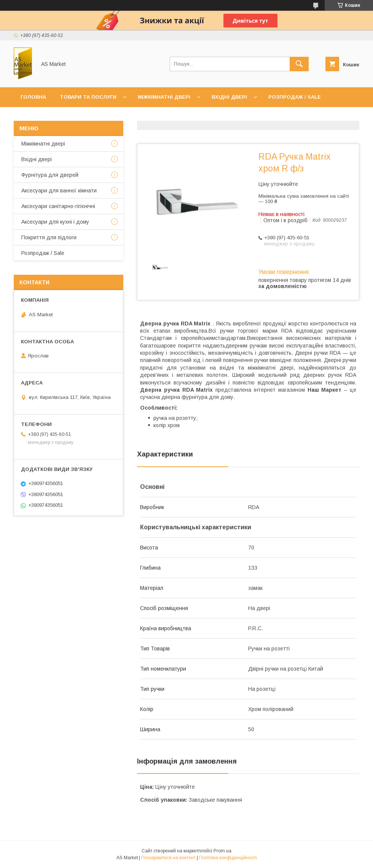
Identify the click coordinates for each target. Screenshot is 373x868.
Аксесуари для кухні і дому (55, 222)
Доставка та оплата (131, 117)
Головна (33, 97)
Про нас (75, 117)
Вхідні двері (229, 97)
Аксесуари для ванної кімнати (59, 191)
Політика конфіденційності (228, 858)
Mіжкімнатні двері (43, 144)
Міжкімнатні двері (164, 97)
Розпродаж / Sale (295, 97)
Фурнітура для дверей (50, 175)
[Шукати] (299, 64)
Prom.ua (222, 851)
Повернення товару (204, 117)
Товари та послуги (88, 97)
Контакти (35, 117)
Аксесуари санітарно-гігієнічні (58, 206)
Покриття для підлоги (49, 237)
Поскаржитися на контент (168, 858)
